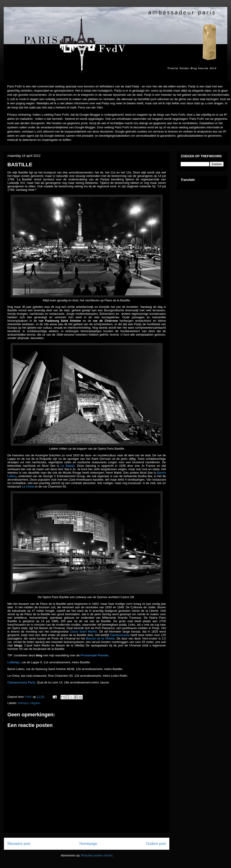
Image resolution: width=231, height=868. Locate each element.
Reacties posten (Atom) (97, 855)
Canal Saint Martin (84, 632)
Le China (28, 487)
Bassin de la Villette (100, 638)
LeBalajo (14, 662)
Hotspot (23, 703)
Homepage (88, 844)
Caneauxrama (120, 635)
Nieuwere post (19, 844)
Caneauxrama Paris (21, 682)
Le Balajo (68, 466)
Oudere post (156, 844)
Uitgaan (35, 703)
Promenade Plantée (94, 655)
